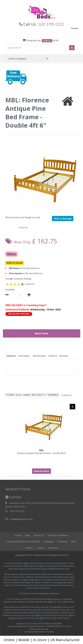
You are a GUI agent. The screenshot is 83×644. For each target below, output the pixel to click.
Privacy (29, 548)
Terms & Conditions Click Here (45, 593)
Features (11, 356)
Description (24, 356)
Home (18, 535)
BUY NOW (41, 334)
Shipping (49, 542)
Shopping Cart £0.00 (42, 40)
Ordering (63, 542)
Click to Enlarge (63, 219)
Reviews (64, 356)
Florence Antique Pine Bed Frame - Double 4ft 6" (41, 452)
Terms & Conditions (58, 535)
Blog (28, 535)
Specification (39, 356)
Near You (53, 548)
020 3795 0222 (51, 24)
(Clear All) (67, 395)
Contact (41, 548)
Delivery (53, 356)
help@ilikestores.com (22, 519)
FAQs (74, 542)
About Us (39, 535)
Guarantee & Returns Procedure (24, 542)
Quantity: (10, 289)
